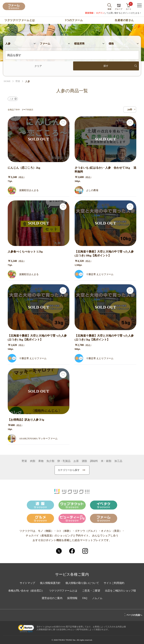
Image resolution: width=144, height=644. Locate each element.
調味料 (94, 461)
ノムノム (97, 598)
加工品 (118, 461)
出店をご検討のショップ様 (121, 591)
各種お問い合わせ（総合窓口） (25, 591)
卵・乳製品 (64, 461)
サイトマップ (27, 583)
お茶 (76, 461)
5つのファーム (74, 20)
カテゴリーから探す (71, 470)
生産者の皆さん (124, 20)
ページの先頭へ (133, 614)
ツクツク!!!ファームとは (20, 20)
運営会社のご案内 (52, 598)
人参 (11, 99)
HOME (7, 81)
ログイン (100, 13)
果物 (41, 461)
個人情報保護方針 (50, 583)
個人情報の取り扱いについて (82, 583)
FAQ (85, 598)
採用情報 (72, 598)
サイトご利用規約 (115, 583)
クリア (38, 66)
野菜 (18, 81)
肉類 (33, 461)
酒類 (84, 461)
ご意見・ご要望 (91, 591)
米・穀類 (106, 461)
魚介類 (50, 461)
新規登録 (89, 13)
